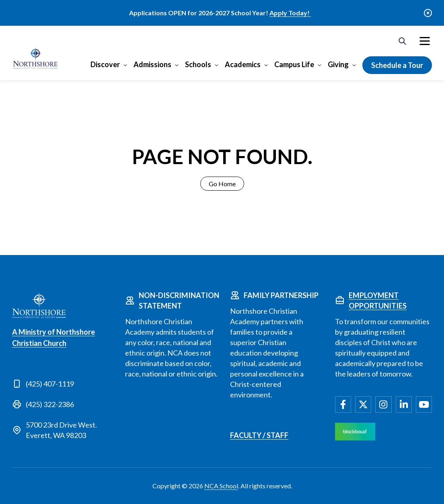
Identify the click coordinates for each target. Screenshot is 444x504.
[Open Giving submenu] (353, 65)
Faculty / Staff (259, 435)
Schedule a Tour (397, 65)
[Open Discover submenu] (124, 65)
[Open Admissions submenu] (176, 65)
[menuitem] (425, 41)
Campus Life (294, 64)
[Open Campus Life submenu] (319, 65)
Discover (105, 64)
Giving (338, 64)
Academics (243, 64)
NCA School (221, 486)
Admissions (152, 64)
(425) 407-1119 (50, 384)
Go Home (222, 184)
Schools (198, 64)
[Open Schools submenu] (216, 65)
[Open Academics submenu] (265, 65)
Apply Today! (290, 13)
